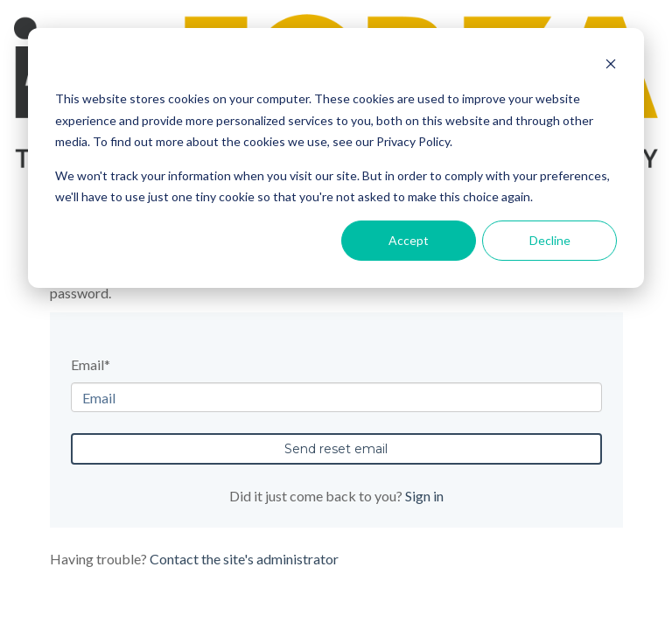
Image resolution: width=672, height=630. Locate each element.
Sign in (424, 496)
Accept (409, 240)
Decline (550, 240)
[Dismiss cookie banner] (611, 66)
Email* (91, 364)
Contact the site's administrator (244, 559)
